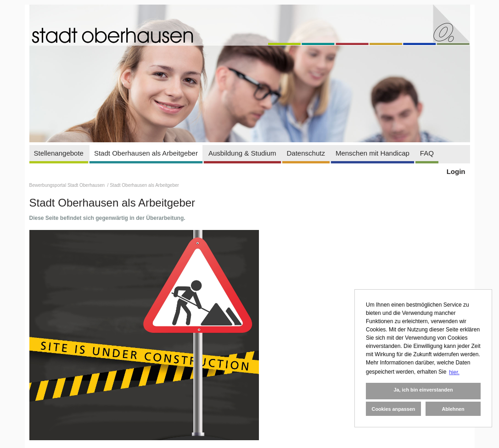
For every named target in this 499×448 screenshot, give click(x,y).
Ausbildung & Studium (242, 153)
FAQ (427, 153)
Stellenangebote (59, 153)
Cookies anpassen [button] (394, 409)
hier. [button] (454, 372)
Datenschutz (306, 153)
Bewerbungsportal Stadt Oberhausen (68, 185)
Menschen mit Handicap (373, 153)
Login (456, 171)
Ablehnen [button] (453, 409)
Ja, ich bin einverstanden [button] (423, 390)
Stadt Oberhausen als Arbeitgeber (146, 153)
